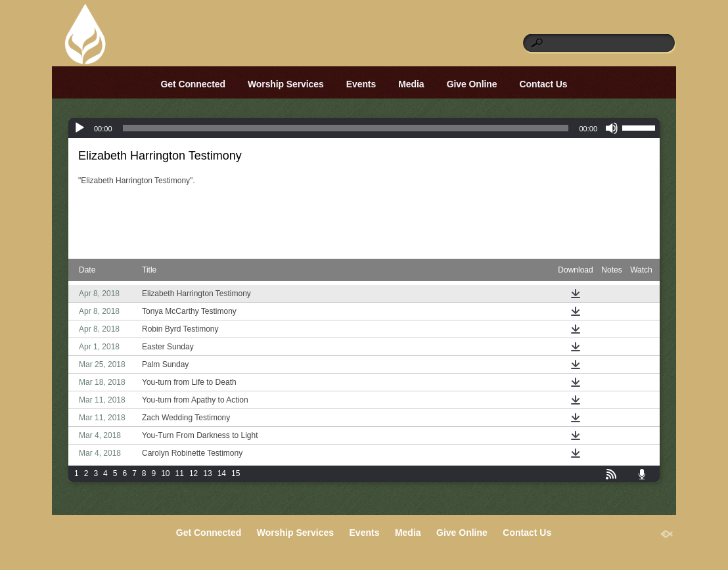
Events (361, 84)
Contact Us (544, 84)
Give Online (472, 84)
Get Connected (193, 84)
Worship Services (286, 84)
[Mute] (612, 128)
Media (411, 84)
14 (222, 473)
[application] (364, 128)
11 (180, 473)
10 (165, 473)
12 (193, 473)
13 (207, 473)
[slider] (346, 128)
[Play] (80, 128)
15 (236, 473)
